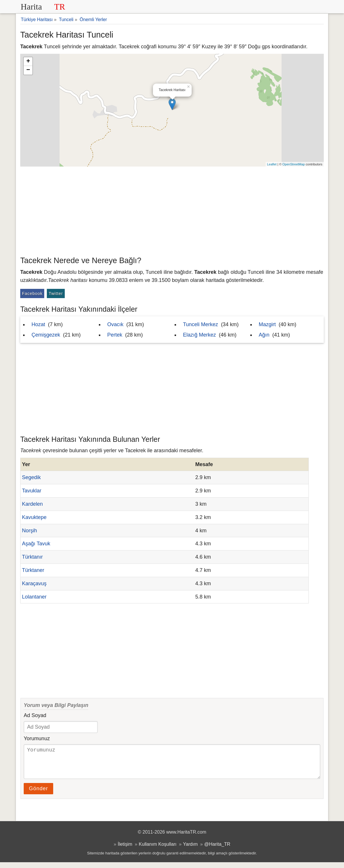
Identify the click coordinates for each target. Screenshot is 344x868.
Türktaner (33, 570)
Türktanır (32, 557)
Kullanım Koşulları (158, 850)
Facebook (32, 293)
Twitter (56, 293)
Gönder (38, 794)
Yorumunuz (37, 738)
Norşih (29, 531)
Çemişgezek (46, 335)
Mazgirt (267, 324)
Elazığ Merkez (199, 335)
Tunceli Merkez (200, 324)
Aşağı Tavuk (36, 544)
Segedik (31, 477)
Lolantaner (34, 597)
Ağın (264, 335)
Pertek (115, 335)
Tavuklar (32, 491)
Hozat (38, 324)
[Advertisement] (172, 210)
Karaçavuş (34, 583)
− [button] (28, 70)
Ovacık (115, 324)
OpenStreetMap (294, 164)
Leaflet (272, 164)
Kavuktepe (34, 517)
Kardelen (32, 504)
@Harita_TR (217, 850)
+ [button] (28, 62)
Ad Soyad (35, 715)
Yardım (190, 850)
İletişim (125, 850)
